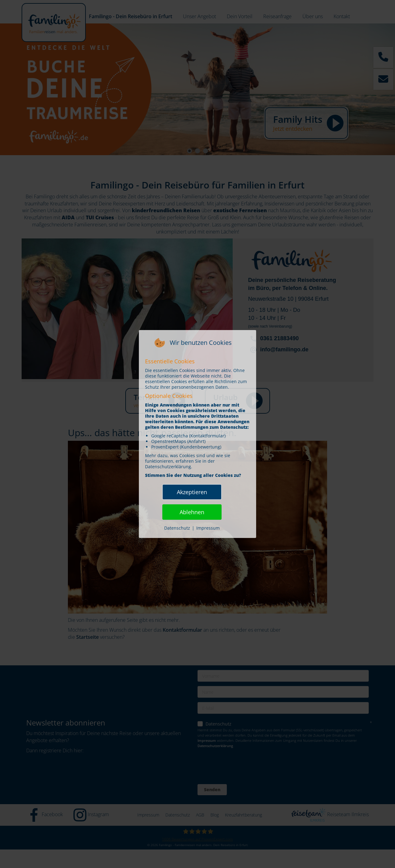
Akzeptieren (192, 492)
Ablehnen (192, 512)
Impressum (208, 528)
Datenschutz (177, 528)
